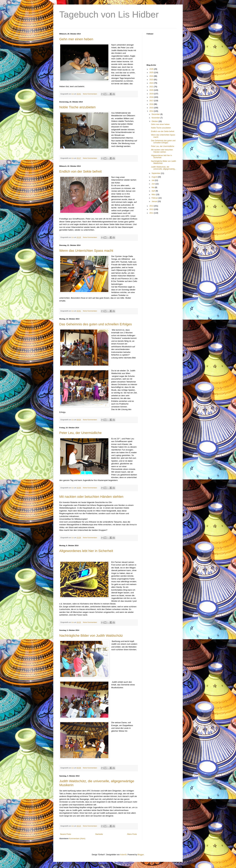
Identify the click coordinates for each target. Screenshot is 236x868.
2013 (152, 206)
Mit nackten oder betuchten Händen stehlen (91, 497)
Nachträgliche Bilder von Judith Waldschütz (91, 636)
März (154, 195)
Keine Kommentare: (90, 94)
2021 (152, 87)
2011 (152, 213)
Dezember (156, 114)
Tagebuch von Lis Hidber (109, 14)
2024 (152, 76)
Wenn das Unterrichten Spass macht (86, 251)
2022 (152, 83)
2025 (152, 73)
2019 (152, 94)
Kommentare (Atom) (77, 839)
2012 (152, 209)
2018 (152, 97)
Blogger (141, 855)
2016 (152, 104)
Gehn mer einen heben (76, 39)
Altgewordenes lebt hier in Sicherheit (86, 551)
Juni (153, 184)
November (156, 118)
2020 (152, 90)
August (155, 177)
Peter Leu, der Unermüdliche (80, 433)
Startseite (99, 834)
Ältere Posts (132, 834)
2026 (152, 69)
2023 (152, 80)
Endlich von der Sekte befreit (80, 171)
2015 (152, 108)
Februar (155, 198)
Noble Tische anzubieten (77, 107)
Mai (153, 187)
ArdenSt (123, 855)
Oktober (155, 121)
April (154, 191)
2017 (152, 101)
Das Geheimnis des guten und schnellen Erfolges (96, 324)
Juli (153, 180)
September (156, 173)
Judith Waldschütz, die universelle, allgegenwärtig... (164, 168)
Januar (155, 201)
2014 (152, 111)
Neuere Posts (66, 834)
